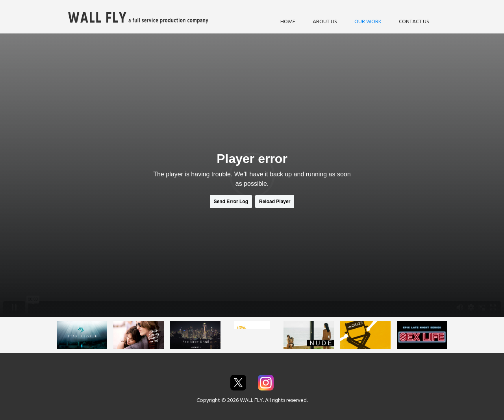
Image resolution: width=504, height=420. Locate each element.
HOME (288, 21)
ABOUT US (325, 21)
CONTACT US (414, 21)
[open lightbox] (82, 335)
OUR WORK (368, 21)
